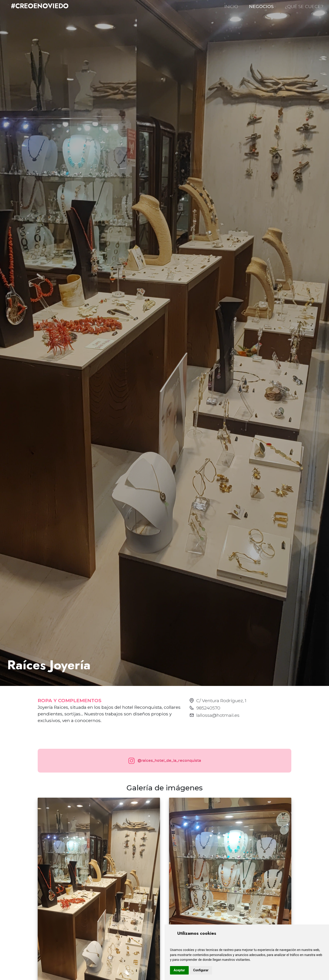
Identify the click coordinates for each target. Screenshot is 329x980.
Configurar (201, 970)
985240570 (208, 708)
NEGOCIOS (261, 6)
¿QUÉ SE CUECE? (304, 6)
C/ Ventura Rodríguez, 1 (221, 701)
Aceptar (179, 970)
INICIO (231, 6)
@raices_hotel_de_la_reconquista (164, 761)
